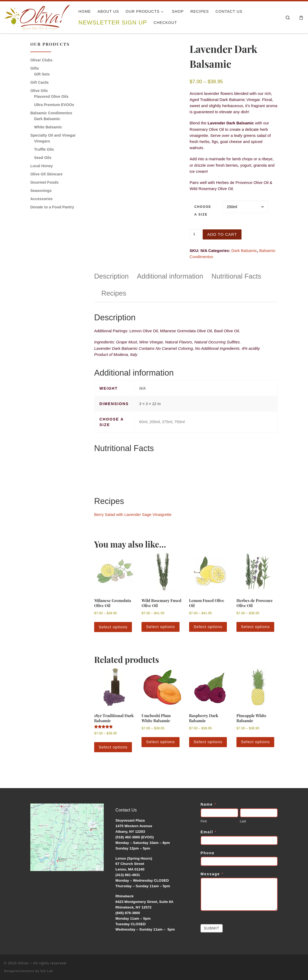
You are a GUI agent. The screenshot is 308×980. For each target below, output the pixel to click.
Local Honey (42, 166)
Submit (212, 928)
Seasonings (41, 191)
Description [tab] (111, 276)
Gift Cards (39, 82)
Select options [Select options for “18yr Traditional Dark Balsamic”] (113, 747)
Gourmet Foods (44, 182)
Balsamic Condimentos (51, 113)
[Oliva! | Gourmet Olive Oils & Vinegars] (37, 16)
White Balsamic (48, 127)
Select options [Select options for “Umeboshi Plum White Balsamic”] (160, 742)
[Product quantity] (196, 234)
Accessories (41, 199)
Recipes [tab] (114, 293)
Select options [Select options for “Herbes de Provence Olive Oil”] (255, 627)
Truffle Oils (44, 149)
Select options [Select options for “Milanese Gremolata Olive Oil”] (113, 627)
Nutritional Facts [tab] (236, 276)
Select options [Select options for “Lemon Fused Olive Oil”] (208, 627)
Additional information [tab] (170, 276)
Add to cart (222, 234)
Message (212, 874)
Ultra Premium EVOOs (54, 105)
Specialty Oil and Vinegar (53, 135)
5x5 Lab (47, 971)
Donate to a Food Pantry (52, 207)
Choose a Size (203, 211)
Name (208, 804)
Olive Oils (39, 91)
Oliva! (23, 963)
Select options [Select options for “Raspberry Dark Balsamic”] (208, 742)
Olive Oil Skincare (46, 174)
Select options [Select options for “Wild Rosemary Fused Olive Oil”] (160, 627)
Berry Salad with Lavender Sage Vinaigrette (133, 514)
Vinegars (42, 141)
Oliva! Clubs (41, 60)
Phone (208, 853)
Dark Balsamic (244, 251)
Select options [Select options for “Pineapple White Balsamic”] (255, 742)
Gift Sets (42, 74)
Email (209, 832)
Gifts (35, 68)
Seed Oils (43, 158)
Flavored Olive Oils (51, 96)
